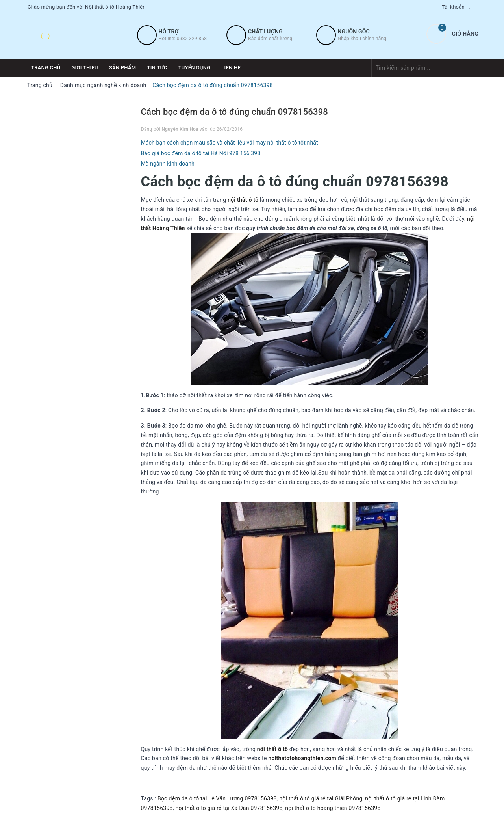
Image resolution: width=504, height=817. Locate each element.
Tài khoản (453, 7)
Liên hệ (231, 68)
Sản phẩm (123, 68)
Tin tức (157, 68)
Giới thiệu (85, 68)
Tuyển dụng (195, 68)
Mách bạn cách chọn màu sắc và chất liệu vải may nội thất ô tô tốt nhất (230, 143)
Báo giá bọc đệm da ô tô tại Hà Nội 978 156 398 (201, 153)
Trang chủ (46, 68)
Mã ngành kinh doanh (168, 164)
